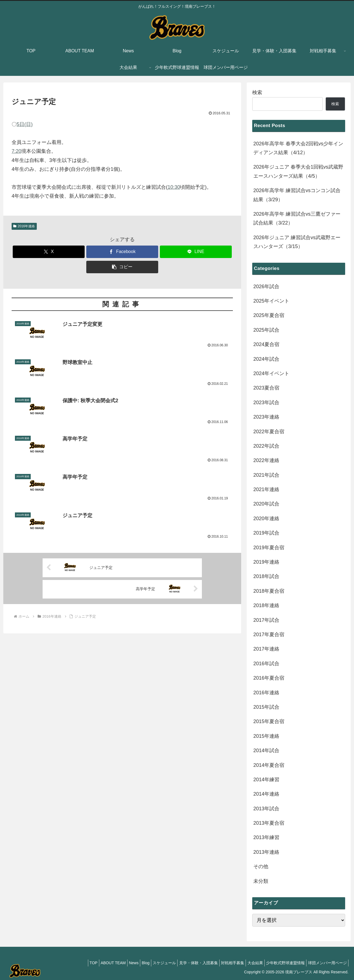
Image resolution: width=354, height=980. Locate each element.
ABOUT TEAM (91, 963)
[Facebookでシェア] (122, 252)
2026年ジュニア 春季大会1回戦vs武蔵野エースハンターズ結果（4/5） (298, 171)
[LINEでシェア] (196, 252)
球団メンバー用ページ (326, 963)
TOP (69, 963)
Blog (129, 963)
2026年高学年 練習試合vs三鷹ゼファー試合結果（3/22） (297, 218)
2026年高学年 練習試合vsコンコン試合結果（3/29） (297, 195)
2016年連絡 (24, 226)
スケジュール (150, 963)
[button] (122, 267)
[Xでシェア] (49, 252)
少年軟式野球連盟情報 (282, 963)
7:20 (16, 151)
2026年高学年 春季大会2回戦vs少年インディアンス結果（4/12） (298, 148)
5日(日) (25, 124)
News (114, 963)
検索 (257, 92)
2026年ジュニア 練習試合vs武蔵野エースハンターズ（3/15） (297, 242)
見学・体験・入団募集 (187, 963)
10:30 (174, 187)
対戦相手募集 (223, 963)
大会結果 (249, 963)
